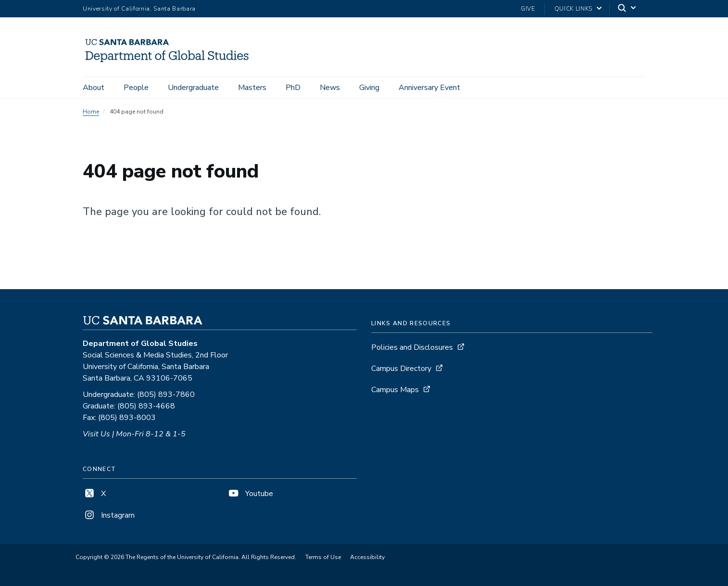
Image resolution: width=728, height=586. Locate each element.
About (94, 88)
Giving (369, 88)
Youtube (250, 494)
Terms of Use (323, 557)
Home (91, 112)
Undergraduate (193, 88)
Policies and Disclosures (412, 347)
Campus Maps (395, 390)
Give (528, 9)
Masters (252, 88)
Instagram (109, 515)
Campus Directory (401, 369)
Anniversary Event (429, 88)
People (136, 88)
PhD (293, 88)
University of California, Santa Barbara (139, 9)
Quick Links (573, 9)
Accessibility (367, 557)
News (330, 88)
